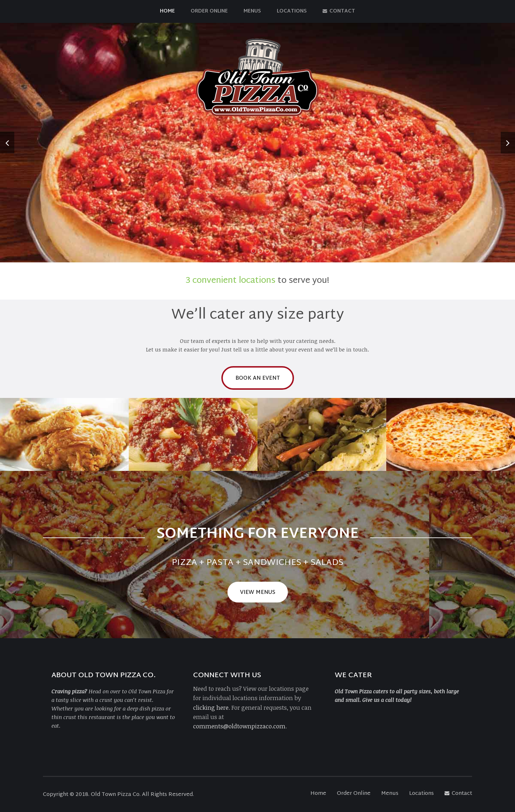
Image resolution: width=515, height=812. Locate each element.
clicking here (211, 707)
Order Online (209, 11)
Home (167, 11)
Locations (292, 11)
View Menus (258, 593)
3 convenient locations (230, 281)
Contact (339, 11)
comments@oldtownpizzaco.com (239, 726)
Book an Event (258, 378)
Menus (252, 11)
